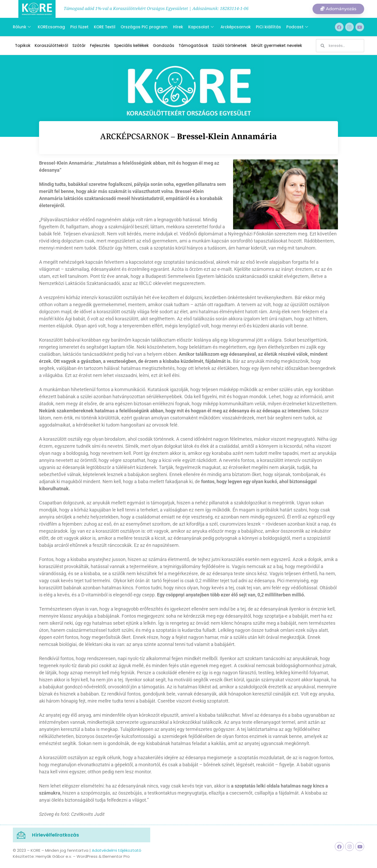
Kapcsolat (200, 27)
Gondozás (164, 45)
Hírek (177, 27)
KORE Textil (104, 27)
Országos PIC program (144, 27)
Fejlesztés (100, 45)
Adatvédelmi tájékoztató (117, 850)
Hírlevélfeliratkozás (55, 835)
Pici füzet (79, 27)
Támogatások (193, 45)
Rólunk (22, 27)
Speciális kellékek (131, 45)
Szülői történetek (230, 45)
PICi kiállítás (268, 27)
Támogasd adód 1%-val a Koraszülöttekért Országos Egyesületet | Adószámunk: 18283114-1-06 (156, 8)
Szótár (79, 45)
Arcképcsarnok (235, 27)
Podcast (297, 27)
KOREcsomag (51, 27)
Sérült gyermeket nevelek (276, 45)
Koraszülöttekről (51, 45)
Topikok (23, 45)
